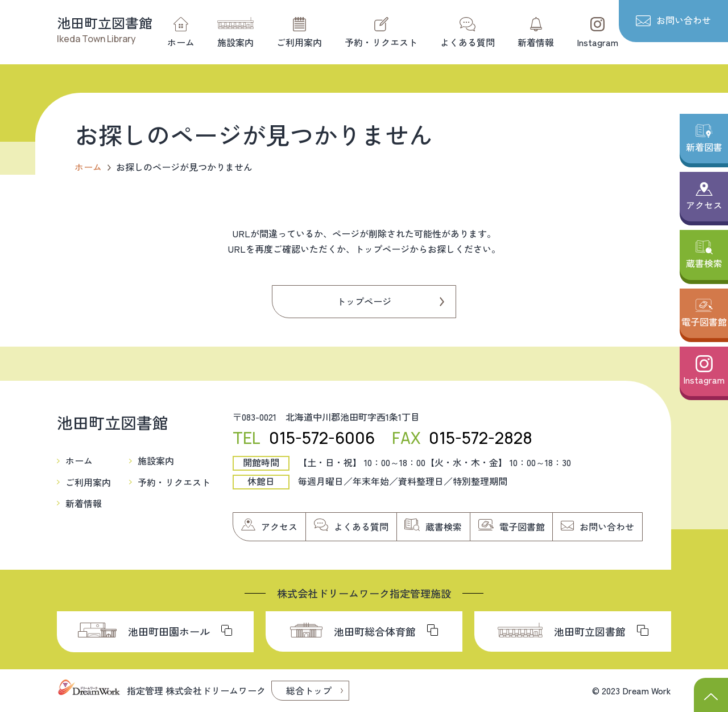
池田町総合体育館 (375, 631)
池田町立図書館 (105, 22)
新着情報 (536, 42)
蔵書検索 (704, 263)
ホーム (181, 42)
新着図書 (704, 147)
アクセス (704, 205)
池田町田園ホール (169, 631)
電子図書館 (704, 322)
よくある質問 (468, 42)
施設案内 (235, 42)
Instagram (597, 42)
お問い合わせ (684, 20)
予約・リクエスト (381, 42)
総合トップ (309, 690)
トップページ (364, 301)
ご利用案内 (299, 42)
